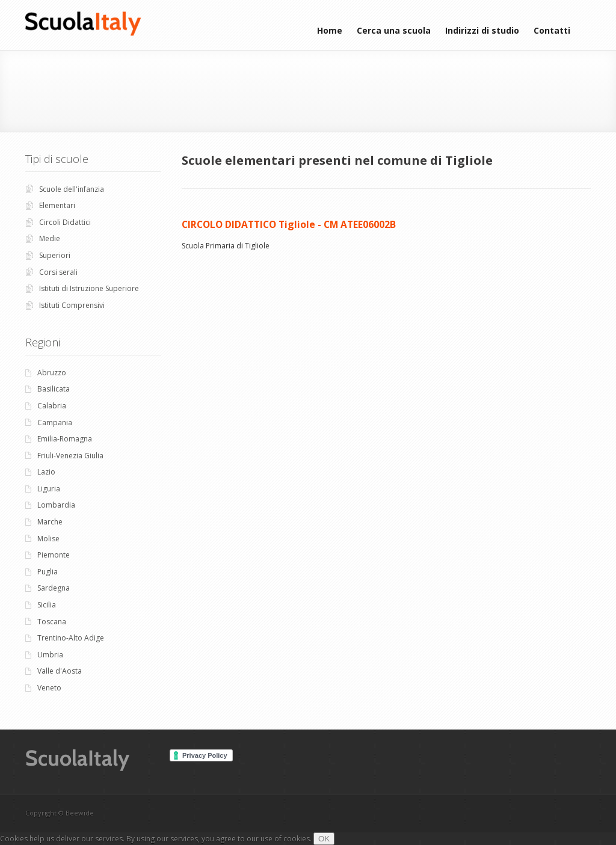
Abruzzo (52, 373)
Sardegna (54, 588)
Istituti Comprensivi (72, 305)
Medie (50, 238)
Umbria (50, 655)
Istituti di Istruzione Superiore (89, 288)
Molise (48, 539)
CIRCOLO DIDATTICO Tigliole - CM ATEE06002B (289, 224)
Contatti (552, 30)
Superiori (55, 255)
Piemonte (54, 555)
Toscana (52, 622)
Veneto (49, 688)
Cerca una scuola (394, 30)
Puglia (48, 572)
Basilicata (54, 389)
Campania (55, 422)
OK (324, 839)
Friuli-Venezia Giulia (70, 456)
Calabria (52, 406)
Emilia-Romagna (65, 439)
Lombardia (56, 505)
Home (330, 30)
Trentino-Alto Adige (71, 638)
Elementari (57, 205)
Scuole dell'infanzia (72, 189)
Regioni (43, 342)
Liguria (49, 489)
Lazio (46, 472)
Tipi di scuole (57, 159)
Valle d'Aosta (60, 671)
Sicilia (47, 605)
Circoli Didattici (65, 222)
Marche (50, 522)
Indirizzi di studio (482, 30)
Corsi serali (58, 272)
